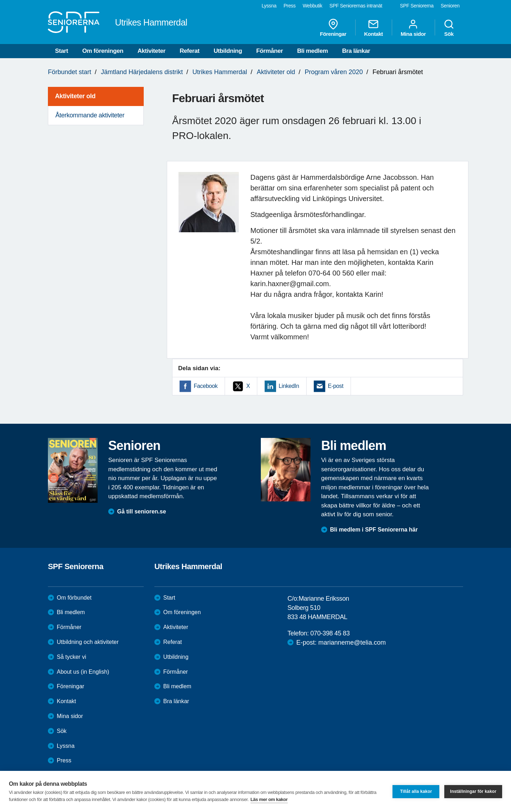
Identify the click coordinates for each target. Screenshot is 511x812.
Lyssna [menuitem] (269, 6)
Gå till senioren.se (142, 511)
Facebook (206, 386)
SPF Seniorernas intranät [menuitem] (356, 6)
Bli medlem (312, 51)
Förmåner (270, 51)
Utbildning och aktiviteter (88, 642)
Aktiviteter (151, 51)
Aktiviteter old (276, 72)
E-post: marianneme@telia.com (341, 643)
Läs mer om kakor (269, 799)
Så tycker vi (72, 657)
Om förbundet (74, 598)
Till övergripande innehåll (0, 0)
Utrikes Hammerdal (220, 72)
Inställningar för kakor (473, 791)
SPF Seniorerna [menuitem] (417, 6)
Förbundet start (70, 72)
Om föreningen (103, 51)
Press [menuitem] (290, 6)
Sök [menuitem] (449, 28)
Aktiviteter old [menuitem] (75, 96)
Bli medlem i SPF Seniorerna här (374, 530)
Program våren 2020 (334, 72)
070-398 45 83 (330, 633)
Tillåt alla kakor (416, 791)
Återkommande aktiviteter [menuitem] (90, 115)
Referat (189, 51)
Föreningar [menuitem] (333, 28)
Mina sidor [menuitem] (413, 28)
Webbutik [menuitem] (312, 6)
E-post (336, 386)
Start (62, 51)
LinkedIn (289, 386)
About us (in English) (83, 672)
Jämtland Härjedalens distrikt (142, 72)
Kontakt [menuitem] (373, 28)
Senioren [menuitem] (450, 6)
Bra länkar (356, 51)
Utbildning (228, 51)
